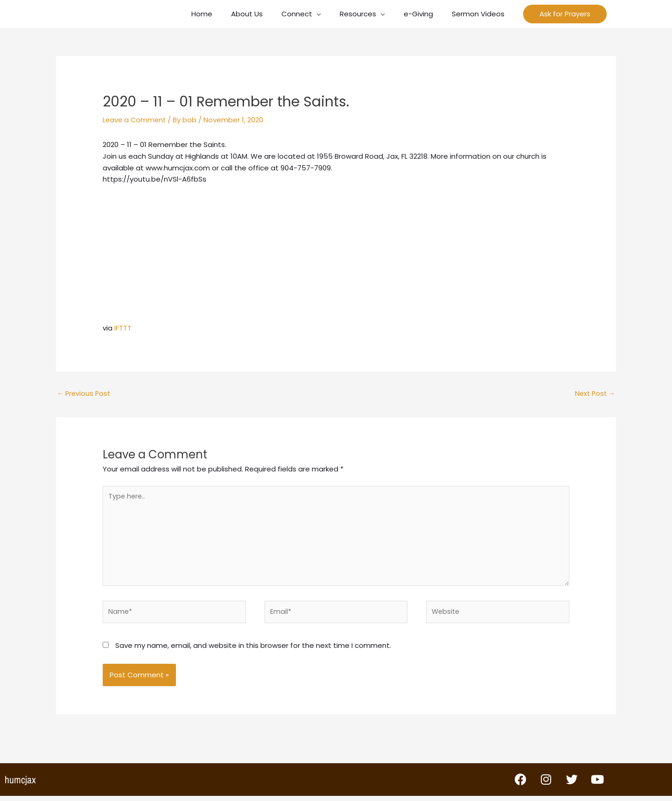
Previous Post (85, 394)
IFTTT (123, 328)
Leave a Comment (135, 120)
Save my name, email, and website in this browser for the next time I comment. (253, 650)
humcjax (20, 785)
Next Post (594, 394)
